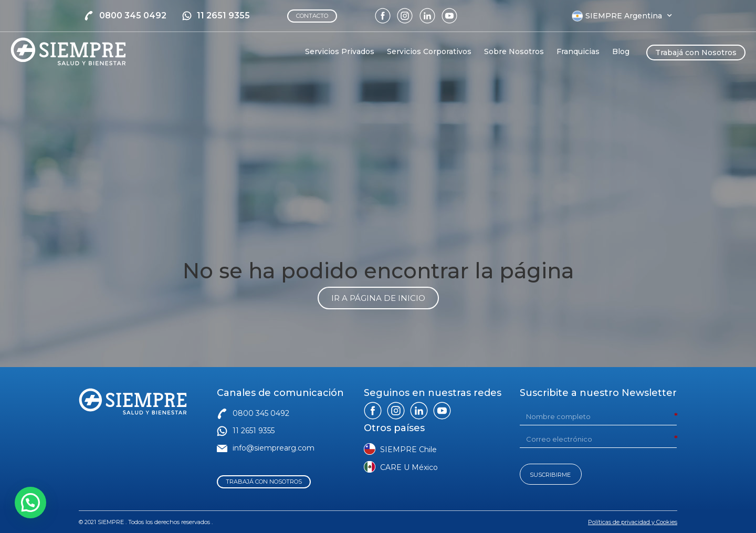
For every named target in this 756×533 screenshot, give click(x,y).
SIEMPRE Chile (408, 450)
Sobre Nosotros (514, 51)
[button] (30, 503)
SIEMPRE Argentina (629, 16)
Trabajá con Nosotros (696, 53)
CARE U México (409, 467)
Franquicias (578, 51)
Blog (621, 51)
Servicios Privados (340, 51)
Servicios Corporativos (429, 51)
